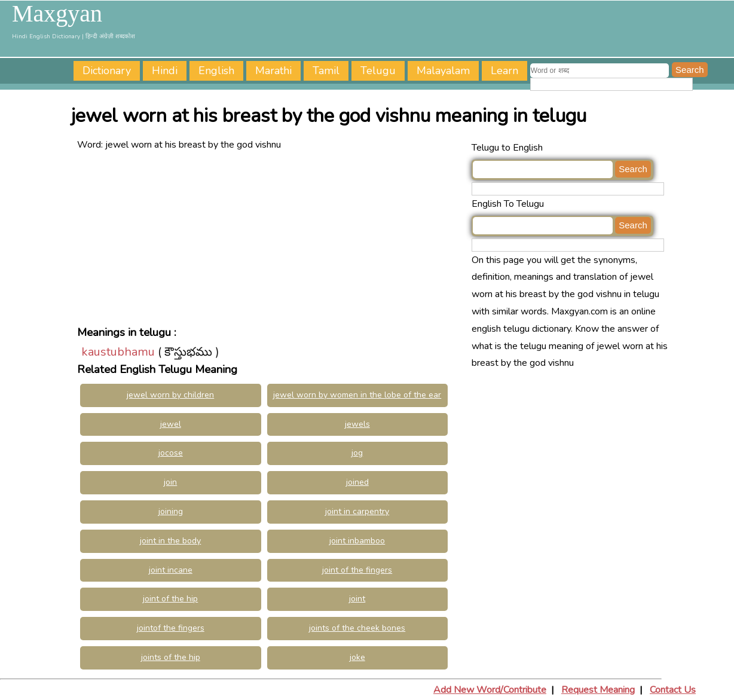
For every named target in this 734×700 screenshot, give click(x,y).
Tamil (326, 71)
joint (357, 599)
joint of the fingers (357, 570)
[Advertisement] (271, 237)
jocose (171, 453)
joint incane (171, 570)
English (216, 71)
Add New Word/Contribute (490, 690)
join (170, 482)
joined (357, 482)
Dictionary (107, 71)
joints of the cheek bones (357, 628)
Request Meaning (598, 690)
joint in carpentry (357, 511)
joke (357, 657)
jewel (171, 424)
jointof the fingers (171, 628)
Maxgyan (57, 14)
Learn (504, 71)
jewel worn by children (170, 395)
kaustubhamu (118, 352)
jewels (357, 424)
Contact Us (673, 690)
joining (171, 511)
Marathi (273, 71)
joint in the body (170, 541)
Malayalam (443, 71)
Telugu (378, 71)
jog (357, 453)
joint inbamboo (357, 541)
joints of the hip (171, 657)
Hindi (165, 71)
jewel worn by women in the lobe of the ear (357, 395)
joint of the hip (170, 599)
